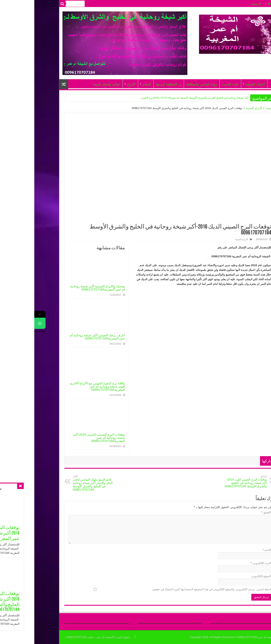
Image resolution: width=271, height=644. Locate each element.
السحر (112, 84)
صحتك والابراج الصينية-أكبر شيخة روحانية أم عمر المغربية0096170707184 (63, 288)
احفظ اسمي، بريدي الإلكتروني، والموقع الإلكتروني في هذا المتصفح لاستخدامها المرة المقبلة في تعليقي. (177, 589)
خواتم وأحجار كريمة (72, 84)
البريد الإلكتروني (227, 563)
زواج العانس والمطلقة (167, 84)
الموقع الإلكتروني (227, 576)
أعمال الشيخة (221, 84)
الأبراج (97, 84)
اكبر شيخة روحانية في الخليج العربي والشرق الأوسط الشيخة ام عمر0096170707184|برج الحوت (160, 98)
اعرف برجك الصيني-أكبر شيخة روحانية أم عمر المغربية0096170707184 (63, 337)
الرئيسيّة (222, 4)
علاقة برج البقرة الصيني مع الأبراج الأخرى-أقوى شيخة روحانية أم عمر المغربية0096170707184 (63, 386)
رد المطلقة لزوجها (134, 84)
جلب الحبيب (196, 84)
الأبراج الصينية (220, 108)
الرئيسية (236, 108)
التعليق (232, 512)
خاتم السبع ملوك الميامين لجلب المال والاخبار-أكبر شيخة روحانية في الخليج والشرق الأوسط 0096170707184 (60, 483)
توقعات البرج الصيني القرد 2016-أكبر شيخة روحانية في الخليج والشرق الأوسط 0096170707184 (211, 481)
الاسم (233, 550)
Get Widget (6, 331)
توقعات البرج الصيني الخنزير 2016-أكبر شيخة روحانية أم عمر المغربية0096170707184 (65, 438)
